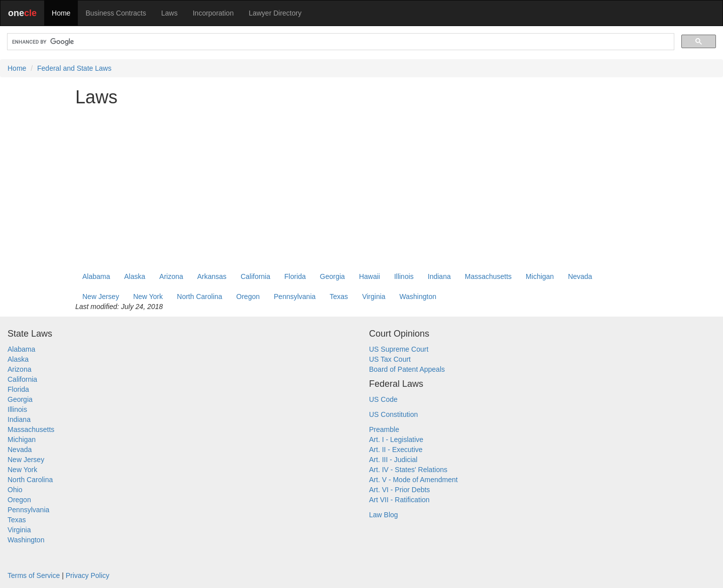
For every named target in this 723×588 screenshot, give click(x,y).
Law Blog (384, 515)
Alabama (96, 276)
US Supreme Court (399, 349)
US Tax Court (390, 359)
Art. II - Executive (396, 450)
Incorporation (213, 13)
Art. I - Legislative (396, 439)
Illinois (404, 276)
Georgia (332, 276)
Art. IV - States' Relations (408, 470)
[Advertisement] (361, 184)
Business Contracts (116, 13)
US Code (383, 399)
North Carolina (199, 297)
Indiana (439, 276)
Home (61, 13)
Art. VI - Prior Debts (399, 490)
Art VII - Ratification (399, 500)
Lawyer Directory (275, 13)
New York (148, 297)
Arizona (171, 276)
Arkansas (212, 276)
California (255, 276)
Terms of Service (34, 575)
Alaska (135, 276)
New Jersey (101, 297)
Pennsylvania (294, 297)
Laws (169, 13)
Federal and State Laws (74, 68)
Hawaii (370, 276)
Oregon (248, 297)
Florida (295, 276)
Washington (418, 297)
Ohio (15, 490)
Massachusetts (488, 276)
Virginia (374, 297)
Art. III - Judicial (393, 460)
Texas (339, 297)
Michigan (540, 276)
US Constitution (393, 414)
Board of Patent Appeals (407, 369)
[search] (340, 42)
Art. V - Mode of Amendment (413, 480)
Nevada (580, 276)
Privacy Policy (88, 575)
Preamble (384, 429)
